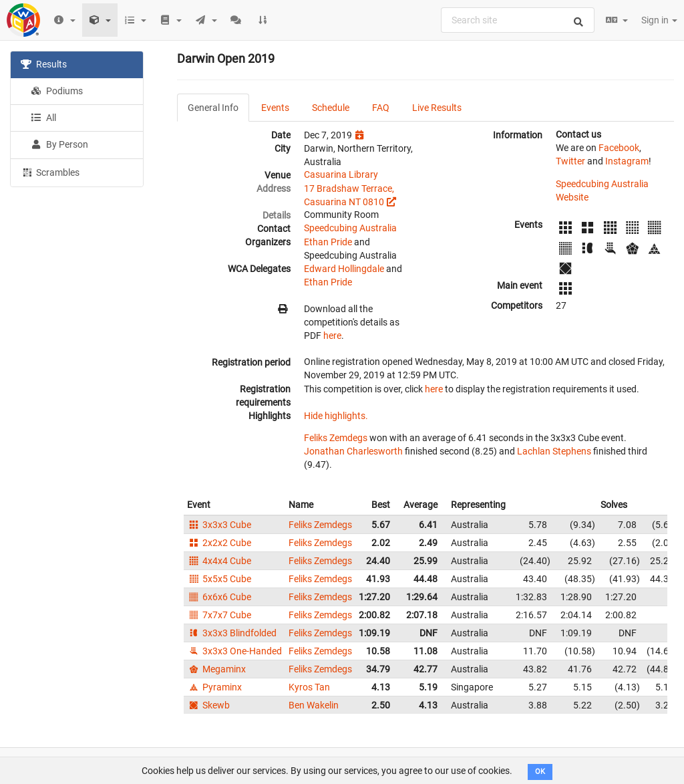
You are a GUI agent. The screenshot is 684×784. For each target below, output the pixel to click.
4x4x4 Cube (219, 561)
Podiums (57, 91)
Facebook (619, 148)
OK (540, 772)
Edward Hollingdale (344, 269)
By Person (59, 144)
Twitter (570, 161)
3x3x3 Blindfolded (232, 633)
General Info (213, 108)
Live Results (437, 108)
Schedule (331, 108)
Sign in (659, 20)
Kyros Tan (309, 687)
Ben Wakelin (314, 705)
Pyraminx (214, 687)
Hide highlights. (336, 416)
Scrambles (50, 172)
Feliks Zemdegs (336, 438)
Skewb (208, 705)
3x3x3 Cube (219, 525)
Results (44, 64)
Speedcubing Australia (350, 228)
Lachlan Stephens (554, 451)
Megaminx (216, 669)
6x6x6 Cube (219, 597)
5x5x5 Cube (219, 579)
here (332, 336)
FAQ (381, 108)
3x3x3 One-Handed (234, 651)
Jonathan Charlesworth (353, 451)
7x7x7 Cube (219, 615)
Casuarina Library (341, 174)
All (43, 118)
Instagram (627, 161)
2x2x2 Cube (219, 543)
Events (275, 108)
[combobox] (518, 20)
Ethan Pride (328, 242)
